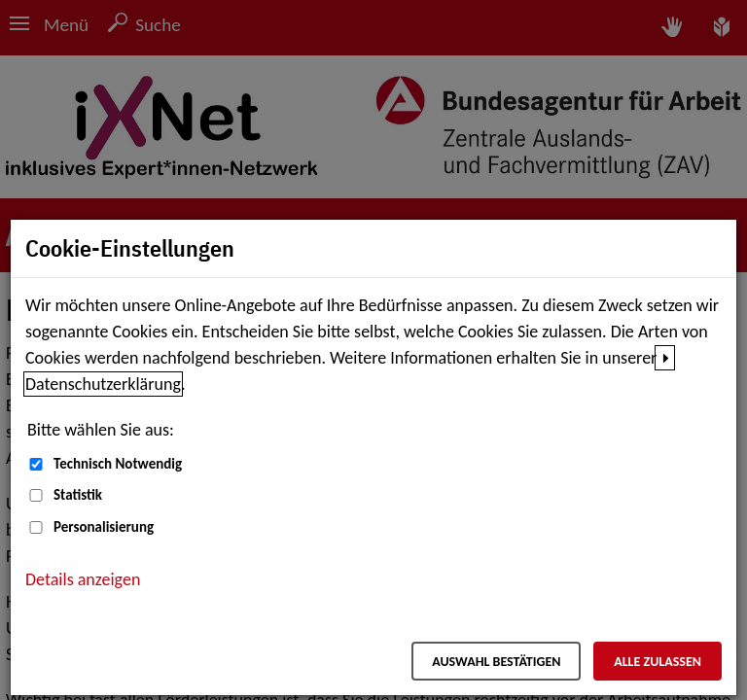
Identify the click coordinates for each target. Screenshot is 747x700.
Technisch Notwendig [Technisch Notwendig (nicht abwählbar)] (118, 464)
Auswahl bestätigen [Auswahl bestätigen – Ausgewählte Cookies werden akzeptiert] (496, 662)
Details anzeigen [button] (83, 579)
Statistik (78, 495)
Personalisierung (104, 527)
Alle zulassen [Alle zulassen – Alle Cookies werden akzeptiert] (658, 662)
